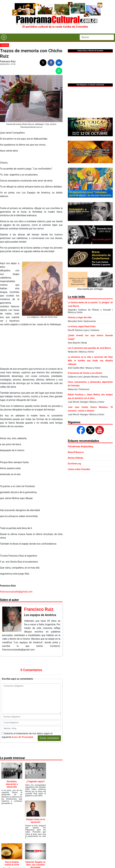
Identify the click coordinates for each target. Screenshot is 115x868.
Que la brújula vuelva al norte (12, 863)
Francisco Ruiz (8, 61)
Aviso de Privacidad (22, 737)
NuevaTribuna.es (76, 452)
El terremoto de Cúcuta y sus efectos (85, 373)
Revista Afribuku (76, 458)
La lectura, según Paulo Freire (82, 326)
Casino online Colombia (79, 469)
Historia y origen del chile (80, 317)
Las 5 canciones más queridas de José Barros (89, 348)
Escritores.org (74, 464)
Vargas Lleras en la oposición (35, 821)
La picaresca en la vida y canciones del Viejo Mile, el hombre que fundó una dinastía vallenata (90, 361)
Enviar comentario (49, 738)
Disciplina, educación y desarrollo (12, 784)
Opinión (4, 45)
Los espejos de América (40, 615)
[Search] (97, 37)
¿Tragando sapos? (35, 781)
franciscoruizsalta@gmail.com (16, 592)
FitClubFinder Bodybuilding (80, 447)
